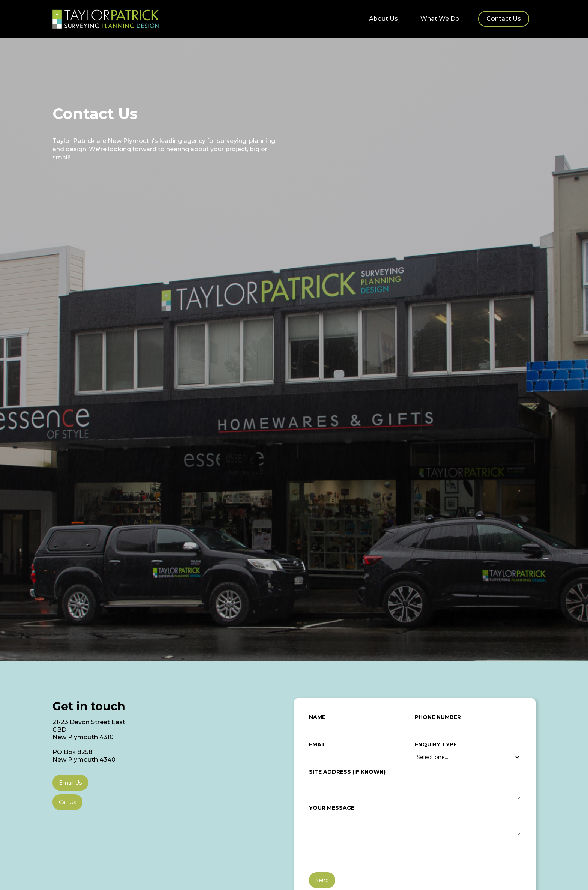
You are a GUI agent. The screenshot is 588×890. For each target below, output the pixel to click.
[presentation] (366, 855)
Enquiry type (436, 744)
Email (318, 744)
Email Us (70, 783)
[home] (106, 19)
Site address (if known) (347, 772)
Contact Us (504, 19)
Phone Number (438, 717)
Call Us (67, 802)
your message (332, 808)
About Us (383, 19)
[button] (440, 17)
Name (317, 717)
